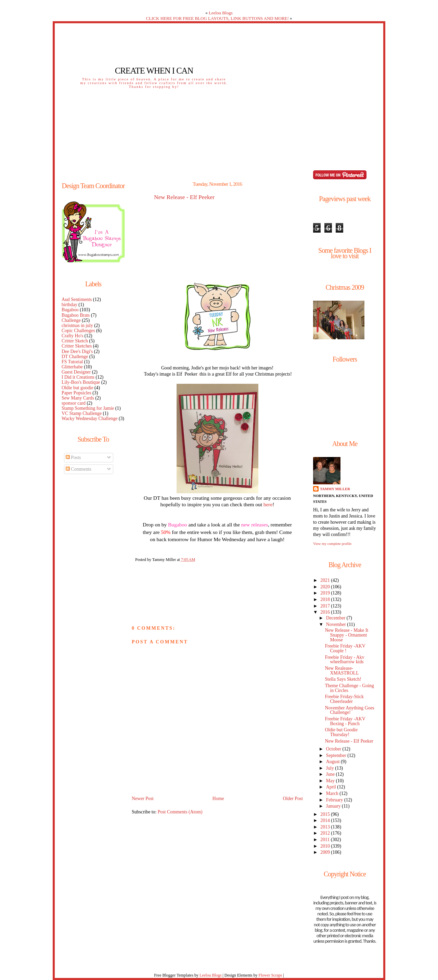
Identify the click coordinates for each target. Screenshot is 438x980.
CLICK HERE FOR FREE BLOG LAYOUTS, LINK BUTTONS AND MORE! (217, 18)
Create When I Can (154, 71)
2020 (326, 587)
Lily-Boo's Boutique (81, 382)
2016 (326, 612)
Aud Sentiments (77, 299)
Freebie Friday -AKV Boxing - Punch (345, 721)
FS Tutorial (72, 362)
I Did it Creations (78, 377)
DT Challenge (75, 357)
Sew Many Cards (78, 398)
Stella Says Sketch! (343, 679)
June (331, 774)
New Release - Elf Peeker (184, 197)
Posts (73, 458)
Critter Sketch (75, 341)
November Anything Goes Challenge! (350, 710)
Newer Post (143, 799)
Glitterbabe (72, 367)
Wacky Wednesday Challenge (89, 419)
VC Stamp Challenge (82, 413)
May (331, 781)
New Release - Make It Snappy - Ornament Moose (346, 635)
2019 (326, 593)
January (334, 806)
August (333, 762)
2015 (326, 814)
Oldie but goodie (78, 388)
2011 (325, 840)
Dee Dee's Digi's (77, 351)
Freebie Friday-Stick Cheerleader (344, 699)
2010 (326, 846)
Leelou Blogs (221, 13)
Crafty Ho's (72, 336)
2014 (326, 820)
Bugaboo (70, 310)
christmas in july (77, 325)
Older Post (293, 799)
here (268, 504)
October (334, 749)
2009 (326, 852)
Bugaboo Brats (76, 315)
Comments (79, 469)
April (332, 787)
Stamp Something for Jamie (88, 408)
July (331, 768)
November (337, 624)
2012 (326, 833)
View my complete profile (332, 544)
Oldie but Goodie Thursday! (341, 732)
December (336, 618)
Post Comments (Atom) (180, 812)
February (335, 800)
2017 (326, 606)
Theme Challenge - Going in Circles (349, 688)
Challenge (71, 320)
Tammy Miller (335, 489)
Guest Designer (76, 372)
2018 (326, 599)
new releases (255, 525)
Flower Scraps (270, 975)
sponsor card (74, 403)
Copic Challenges (78, 331)
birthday (69, 305)
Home (218, 799)
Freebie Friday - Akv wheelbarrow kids (344, 660)
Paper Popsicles (76, 393)
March (333, 793)
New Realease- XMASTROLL (342, 671)
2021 (326, 580)
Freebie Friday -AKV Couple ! (345, 648)
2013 (326, 827)
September (337, 755)
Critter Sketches (77, 346)
